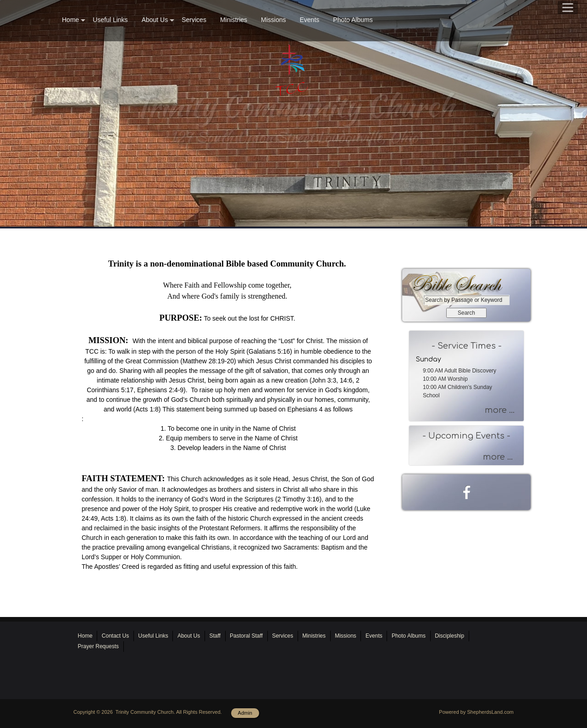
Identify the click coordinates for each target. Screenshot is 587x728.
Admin (245, 713)
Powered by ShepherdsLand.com (476, 712)
